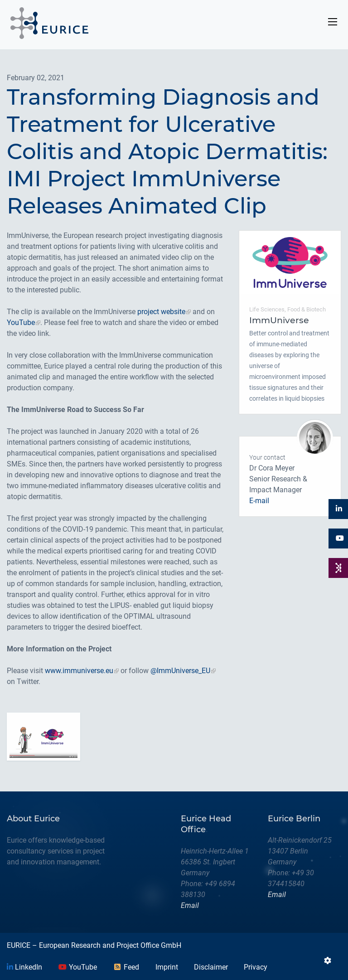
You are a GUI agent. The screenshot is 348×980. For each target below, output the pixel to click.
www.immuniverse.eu (79, 671)
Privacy (256, 967)
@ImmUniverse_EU (180, 671)
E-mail (259, 501)
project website (161, 312)
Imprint (167, 967)
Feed (126, 967)
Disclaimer (211, 967)
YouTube (21, 323)
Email (190, 905)
